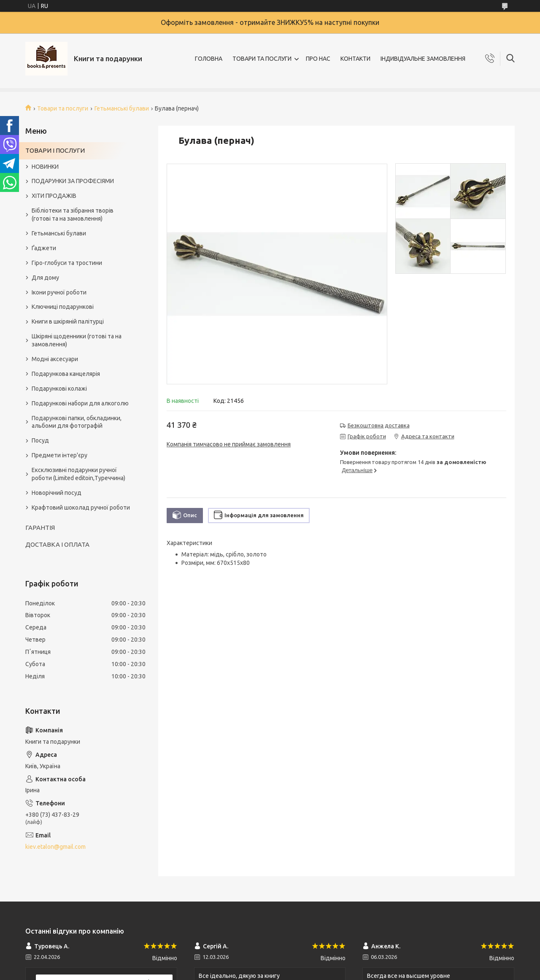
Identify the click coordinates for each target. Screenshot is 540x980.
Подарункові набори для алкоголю (80, 403)
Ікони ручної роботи (59, 292)
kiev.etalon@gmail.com (55, 847)
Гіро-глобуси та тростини (67, 263)
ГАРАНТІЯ (40, 528)
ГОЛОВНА (209, 59)
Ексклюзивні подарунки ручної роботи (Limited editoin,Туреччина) (78, 474)
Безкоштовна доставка (379, 425)
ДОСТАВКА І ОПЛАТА (57, 544)
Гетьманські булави (122, 108)
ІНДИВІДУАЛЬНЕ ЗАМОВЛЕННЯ (423, 59)
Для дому (45, 278)
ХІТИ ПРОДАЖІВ (54, 196)
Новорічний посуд (57, 493)
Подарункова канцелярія (66, 374)
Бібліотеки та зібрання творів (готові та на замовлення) (73, 215)
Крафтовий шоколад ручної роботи (81, 508)
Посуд (40, 440)
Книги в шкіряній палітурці (68, 321)
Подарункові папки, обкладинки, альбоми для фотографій (77, 422)
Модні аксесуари (55, 359)
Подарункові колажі (59, 389)
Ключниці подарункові (63, 307)
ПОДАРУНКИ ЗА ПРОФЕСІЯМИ (73, 181)
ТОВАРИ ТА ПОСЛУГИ (262, 59)
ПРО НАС (318, 59)
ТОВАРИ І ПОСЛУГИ (55, 150)
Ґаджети (44, 248)
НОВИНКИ (45, 167)
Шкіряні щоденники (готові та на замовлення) (77, 340)
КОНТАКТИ (355, 59)
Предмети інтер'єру (59, 455)
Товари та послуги (63, 108)
